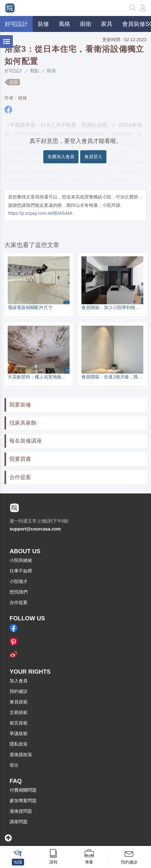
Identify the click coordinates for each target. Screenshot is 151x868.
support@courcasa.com (35, 529)
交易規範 (19, 712)
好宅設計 (13, 71)
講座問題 (19, 822)
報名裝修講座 (26, 441)
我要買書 (20, 459)
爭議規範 (19, 733)
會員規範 (19, 702)
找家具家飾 (23, 423)
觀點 (35, 71)
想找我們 (19, 592)
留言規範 (19, 723)
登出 (14, 765)
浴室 (14, 82)
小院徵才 (19, 581)
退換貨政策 (21, 755)
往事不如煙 (21, 571)
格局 (51, 71)
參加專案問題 (23, 801)
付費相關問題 (23, 790)
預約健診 (19, 691)
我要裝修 (20, 405)
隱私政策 (19, 744)
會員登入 (93, 157)
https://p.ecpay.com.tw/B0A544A (40, 213)
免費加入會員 (61, 157)
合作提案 (20, 477)
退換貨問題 (21, 811)
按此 (125, 197)
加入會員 (19, 681)
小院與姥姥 (21, 560)
